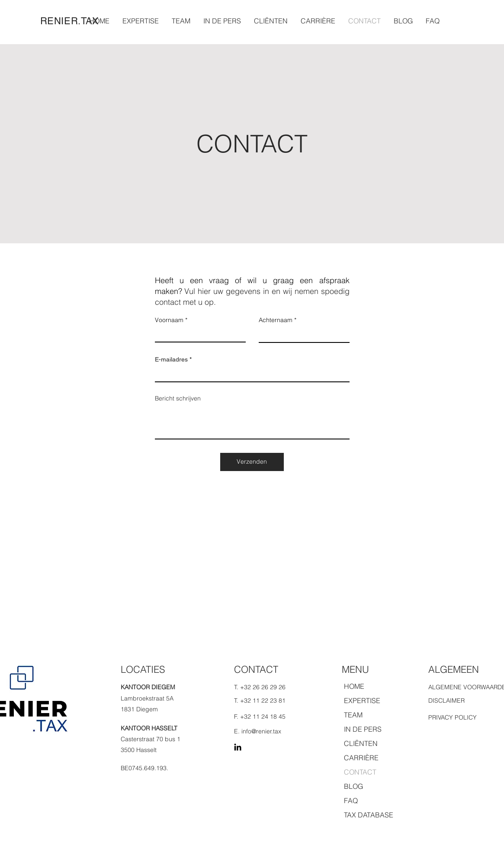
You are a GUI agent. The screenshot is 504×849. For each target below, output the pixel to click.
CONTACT (360, 772)
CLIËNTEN (361, 743)
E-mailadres (171, 359)
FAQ (351, 801)
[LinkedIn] (238, 747)
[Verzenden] (252, 462)
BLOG (353, 786)
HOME (354, 686)
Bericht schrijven (178, 398)
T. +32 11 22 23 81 (260, 701)
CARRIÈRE (361, 758)
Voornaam (169, 320)
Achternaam (276, 320)
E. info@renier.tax (258, 731)
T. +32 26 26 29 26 (260, 687)
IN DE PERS (363, 729)
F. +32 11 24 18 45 (260, 717)
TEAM (353, 715)
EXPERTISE (362, 701)
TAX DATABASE (369, 815)
